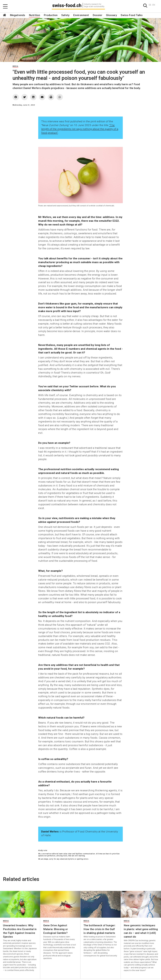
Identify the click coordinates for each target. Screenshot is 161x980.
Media (15, 66)
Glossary (111, 15)
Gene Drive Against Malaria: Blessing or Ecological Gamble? (56, 929)
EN (154, 5)
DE (150, 5)
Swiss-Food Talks (132, 15)
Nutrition (35, 15)
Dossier (98, 15)
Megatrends (18, 15)
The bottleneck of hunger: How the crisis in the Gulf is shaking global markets (100, 929)
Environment (81, 15)
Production (51, 15)
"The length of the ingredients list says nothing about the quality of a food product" (80, 129)
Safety (65, 15)
